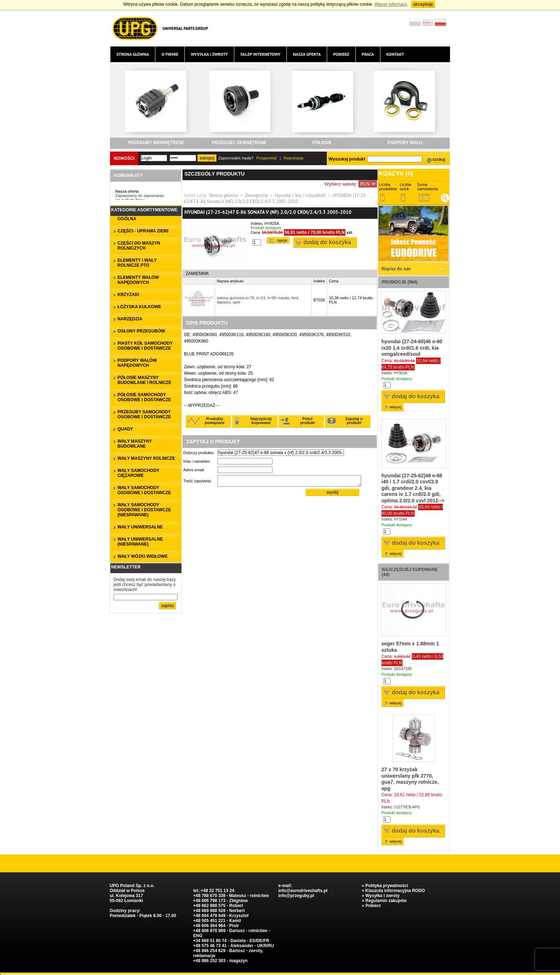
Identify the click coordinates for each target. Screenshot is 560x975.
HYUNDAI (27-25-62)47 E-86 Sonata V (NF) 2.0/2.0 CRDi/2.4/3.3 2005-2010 (276, 198)
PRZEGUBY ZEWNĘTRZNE (239, 143)
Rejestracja (293, 158)
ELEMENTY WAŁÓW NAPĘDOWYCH (138, 280)
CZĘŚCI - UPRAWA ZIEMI (143, 231)
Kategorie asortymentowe (144, 210)
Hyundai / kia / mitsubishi (301, 195)
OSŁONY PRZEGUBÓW (141, 331)
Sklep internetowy (260, 54)
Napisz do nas (396, 269)
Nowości (124, 158)
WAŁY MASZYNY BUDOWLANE (135, 444)
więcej (396, 407)
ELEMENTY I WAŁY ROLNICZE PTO (137, 263)
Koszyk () (396, 174)
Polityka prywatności (387, 886)
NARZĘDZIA (130, 319)
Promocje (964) (400, 282)
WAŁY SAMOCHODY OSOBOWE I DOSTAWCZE (144, 490)
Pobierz (341, 54)
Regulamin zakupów (386, 901)
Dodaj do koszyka (327, 242)
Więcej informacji (391, 4)
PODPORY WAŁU (405, 143)
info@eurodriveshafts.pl (303, 891)
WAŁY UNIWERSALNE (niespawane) (140, 542)
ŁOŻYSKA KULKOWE (139, 307)
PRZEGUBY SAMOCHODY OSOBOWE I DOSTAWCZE (144, 414)
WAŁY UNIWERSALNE (140, 527)
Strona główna (133, 54)
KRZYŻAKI (128, 295)
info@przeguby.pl (296, 896)
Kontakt (395, 54)
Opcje (282, 240)
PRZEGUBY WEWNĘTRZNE (156, 143)
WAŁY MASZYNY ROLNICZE (146, 458)
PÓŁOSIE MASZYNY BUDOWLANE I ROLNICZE (144, 380)
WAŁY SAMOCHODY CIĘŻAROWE (138, 473)
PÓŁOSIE (322, 143)
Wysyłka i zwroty (209, 54)
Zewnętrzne (257, 195)
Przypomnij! (267, 158)
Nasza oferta (307, 54)
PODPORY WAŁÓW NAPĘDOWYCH (137, 363)
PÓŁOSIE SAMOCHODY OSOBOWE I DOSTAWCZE (144, 397)
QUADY (125, 429)
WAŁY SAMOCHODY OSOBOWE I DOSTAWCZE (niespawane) (144, 510)
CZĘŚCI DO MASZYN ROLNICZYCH (139, 246)
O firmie (170, 54)
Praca (368, 54)
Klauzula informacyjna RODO (395, 891)
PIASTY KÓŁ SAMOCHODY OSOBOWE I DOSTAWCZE (145, 346)
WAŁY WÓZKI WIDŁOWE (142, 556)
